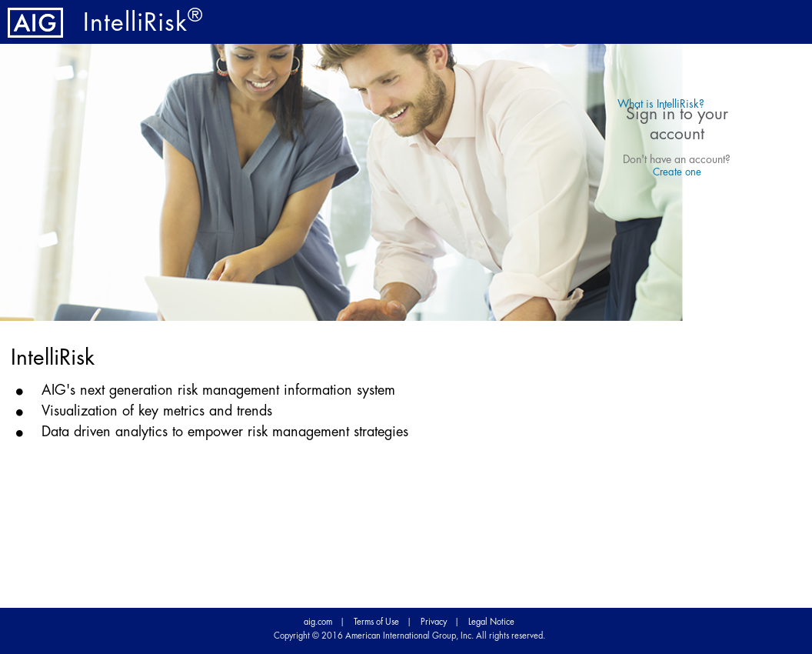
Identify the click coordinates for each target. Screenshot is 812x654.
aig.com (318, 622)
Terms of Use (376, 622)
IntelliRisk (143, 23)
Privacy (434, 622)
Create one (677, 172)
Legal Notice (491, 622)
